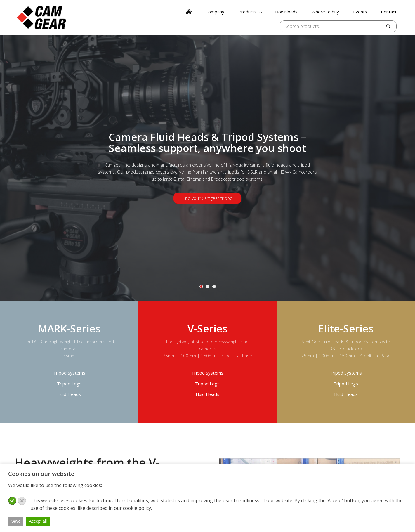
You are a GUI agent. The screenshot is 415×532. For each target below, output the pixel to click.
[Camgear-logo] (42, 18)
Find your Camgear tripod (207, 198)
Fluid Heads (69, 394)
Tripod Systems (69, 373)
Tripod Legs (69, 384)
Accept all (38, 521)
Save (16, 521)
